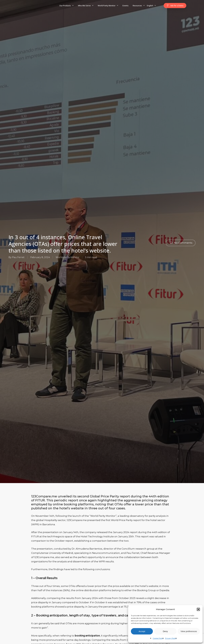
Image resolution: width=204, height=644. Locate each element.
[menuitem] (151, 6)
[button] (198, 609)
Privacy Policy (171, 638)
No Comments (181, 243)
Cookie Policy (158, 638)
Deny (165, 631)
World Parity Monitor (68, 257)
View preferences (189, 631)
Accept (142, 631)
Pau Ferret (18, 257)
